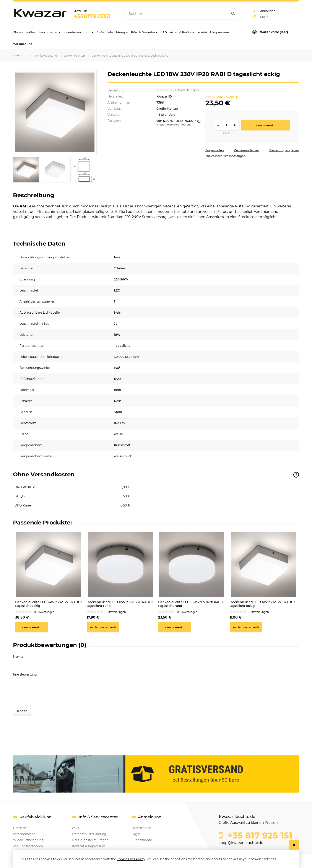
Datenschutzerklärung (89, 834)
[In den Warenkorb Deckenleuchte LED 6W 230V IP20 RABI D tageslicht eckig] (246, 627)
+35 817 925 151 (259, 835)
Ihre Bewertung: (25, 674)
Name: (18, 657)
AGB (76, 828)
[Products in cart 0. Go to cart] (272, 32)
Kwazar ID (164, 96)
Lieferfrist (20, 828)
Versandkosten (24, 834)
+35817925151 (92, 16)
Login (136, 834)
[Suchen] (233, 14)
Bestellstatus (141, 828)
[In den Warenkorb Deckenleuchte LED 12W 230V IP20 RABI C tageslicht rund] (103, 627)
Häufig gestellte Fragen (90, 840)
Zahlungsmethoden (28, 846)
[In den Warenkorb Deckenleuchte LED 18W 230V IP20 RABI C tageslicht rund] (175, 627)
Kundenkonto (142, 840)
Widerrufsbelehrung (28, 840)
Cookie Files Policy (131, 859)
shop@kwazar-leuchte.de (241, 843)
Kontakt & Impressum (89, 846)
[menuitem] (24, 32)
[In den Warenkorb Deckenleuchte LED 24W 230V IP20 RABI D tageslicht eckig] (32, 627)
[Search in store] (177, 14)
